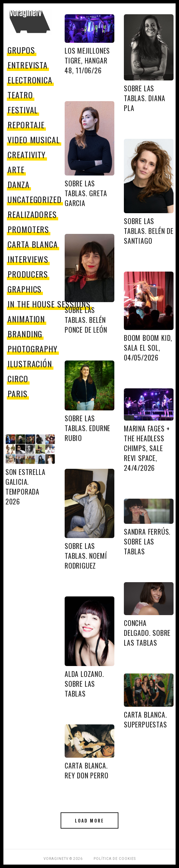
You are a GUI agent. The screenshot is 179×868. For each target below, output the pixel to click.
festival (23, 110)
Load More (89, 820)
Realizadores (32, 214)
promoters (28, 229)
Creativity (27, 154)
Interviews (28, 259)
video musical (34, 140)
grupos (21, 50)
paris (18, 393)
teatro (20, 95)
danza (19, 184)
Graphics (25, 289)
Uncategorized (35, 199)
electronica (30, 80)
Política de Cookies (115, 859)
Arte (16, 169)
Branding (25, 334)
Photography (33, 349)
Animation (26, 319)
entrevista (28, 65)
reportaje (26, 125)
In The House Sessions (49, 304)
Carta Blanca (33, 244)
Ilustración (30, 364)
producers (28, 274)
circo (18, 378)
